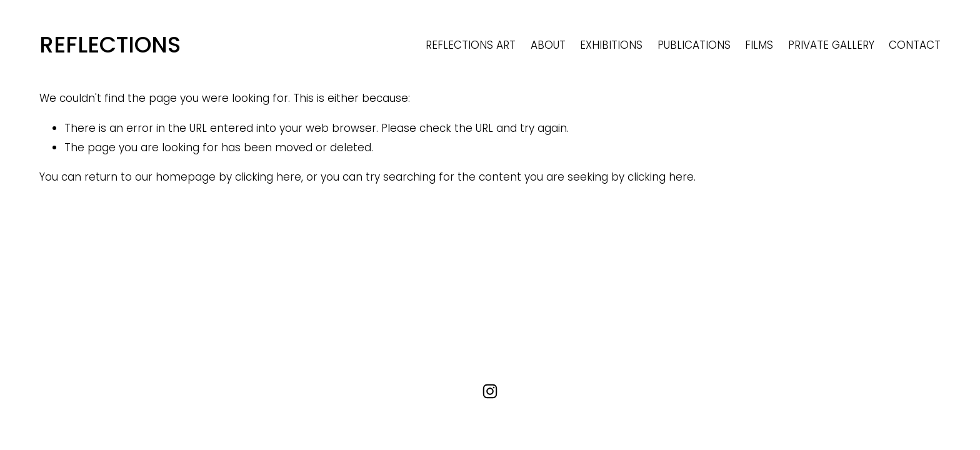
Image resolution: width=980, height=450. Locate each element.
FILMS (759, 45)
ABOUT (548, 45)
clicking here (268, 177)
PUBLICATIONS (694, 45)
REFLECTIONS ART (471, 45)
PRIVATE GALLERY (831, 45)
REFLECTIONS (110, 45)
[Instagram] (490, 391)
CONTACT (915, 45)
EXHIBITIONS (611, 45)
